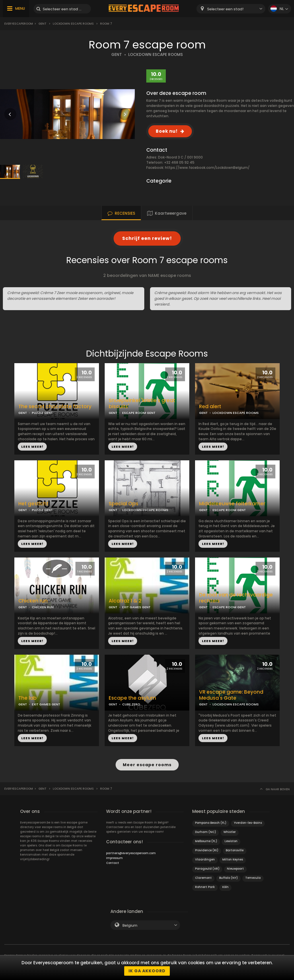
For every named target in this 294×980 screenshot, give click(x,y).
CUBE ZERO (131, 704)
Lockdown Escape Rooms (73, 24)
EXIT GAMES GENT (136, 607)
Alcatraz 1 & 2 (125, 601)
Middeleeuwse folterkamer (232, 504)
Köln (225, 887)
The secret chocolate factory (55, 407)
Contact (113, 863)
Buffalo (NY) (228, 878)
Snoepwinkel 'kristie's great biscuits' (142, 404)
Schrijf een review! (147, 238)
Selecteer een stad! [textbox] (225, 9)
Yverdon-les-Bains (248, 822)
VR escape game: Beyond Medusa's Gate (231, 695)
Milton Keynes (233, 859)
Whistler (230, 832)
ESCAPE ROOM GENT (139, 413)
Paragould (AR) (207, 868)
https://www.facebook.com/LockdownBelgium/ (207, 168)
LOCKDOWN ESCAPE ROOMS (155, 55)
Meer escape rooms (147, 765)
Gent (42, 24)
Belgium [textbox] (130, 925)
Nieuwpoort (235, 868)
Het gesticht (33, 504)
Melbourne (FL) (206, 841)
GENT (117, 55)
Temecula (253, 878)
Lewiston (231, 841)
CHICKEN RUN (43, 607)
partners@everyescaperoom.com (131, 853)
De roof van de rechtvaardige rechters (236, 598)
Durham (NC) (206, 832)
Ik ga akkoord (147, 971)
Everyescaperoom (19, 24)
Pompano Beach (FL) (211, 822)
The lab (28, 698)
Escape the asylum (132, 698)
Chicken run (33, 601)
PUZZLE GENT (42, 413)
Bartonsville (235, 850)
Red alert (210, 407)
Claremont (203, 878)
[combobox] (231, 9)
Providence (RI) (207, 850)
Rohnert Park (205, 887)
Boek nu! (167, 131)
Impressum (114, 858)
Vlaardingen (205, 859)
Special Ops (123, 504)
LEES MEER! (32, 447)
